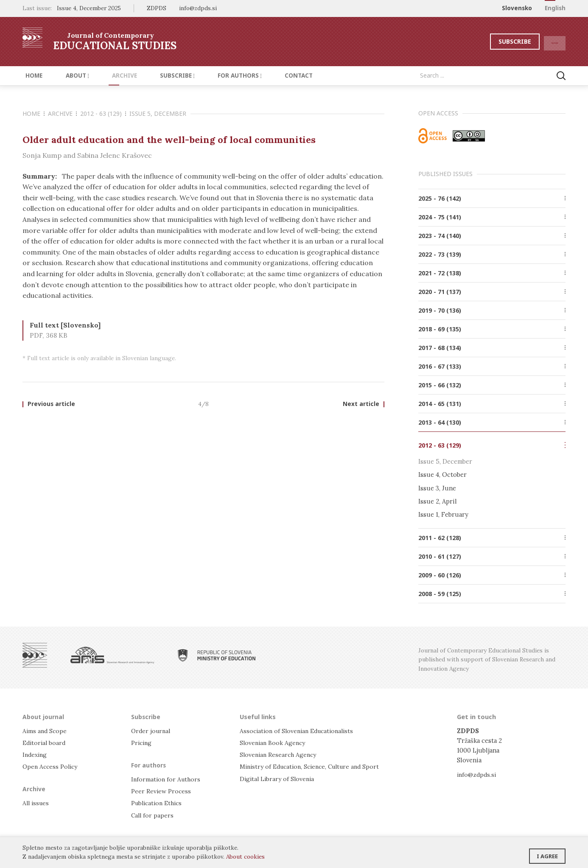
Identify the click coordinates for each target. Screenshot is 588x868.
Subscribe (495, 41)
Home (31, 76)
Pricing (142, 742)
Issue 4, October (442, 475)
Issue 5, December (158, 113)
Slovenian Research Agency (280, 754)
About (69, 76)
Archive (111, 76)
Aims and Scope (45, 730)
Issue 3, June (437, 488)
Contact (272, 76)
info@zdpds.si (477, 774)
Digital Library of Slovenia (279, 778)
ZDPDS (157, 8)
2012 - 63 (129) (103, 113)
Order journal (152, 730)
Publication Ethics (159, 803)
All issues (37, 803)
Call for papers (153, 815)
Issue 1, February (443, 514)
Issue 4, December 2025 (89, 8)
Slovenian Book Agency (274, 742)
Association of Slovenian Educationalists (300, 730)
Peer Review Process (162, 791)
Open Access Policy (52, 766)
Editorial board (45, 742)
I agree (547, 853)
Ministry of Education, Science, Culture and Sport (314, 766)
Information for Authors (167, 779)
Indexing (36, 754)
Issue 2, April (438, 501)
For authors (218, 76)
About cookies (245, 857)
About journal (44, 716)
